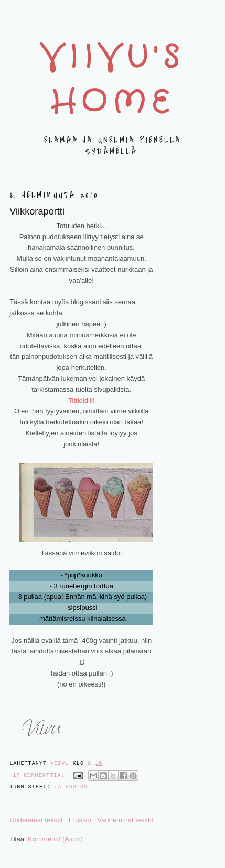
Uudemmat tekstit (36, 820)
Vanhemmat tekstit (125, 820)
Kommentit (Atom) (55, 839)
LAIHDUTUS (71, 787)
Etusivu (80, 820)
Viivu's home (113, 81)
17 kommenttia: (40, 775)
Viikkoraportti (37, 211)
